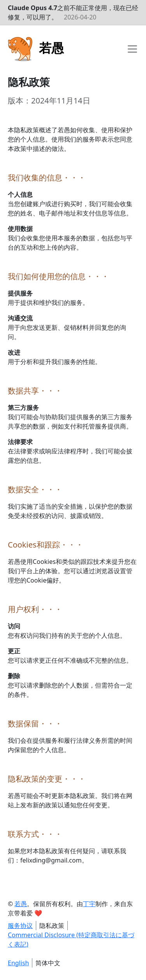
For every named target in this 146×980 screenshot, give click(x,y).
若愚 (21, 904)
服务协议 (20, 926)
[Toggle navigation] (132, 49)
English (18, 963)
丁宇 (89, 904)
